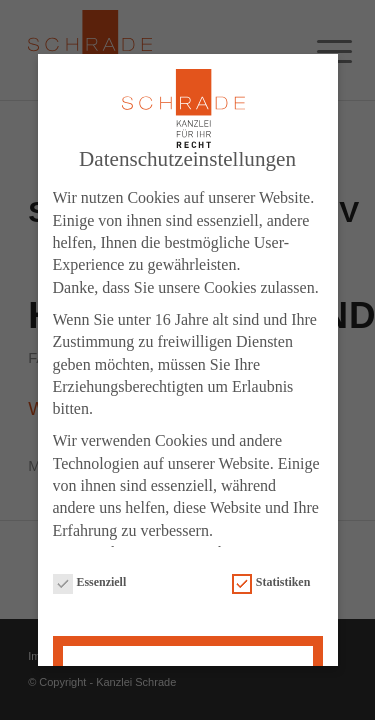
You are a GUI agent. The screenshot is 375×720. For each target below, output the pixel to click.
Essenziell (90, 583)
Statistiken (271, 583)
